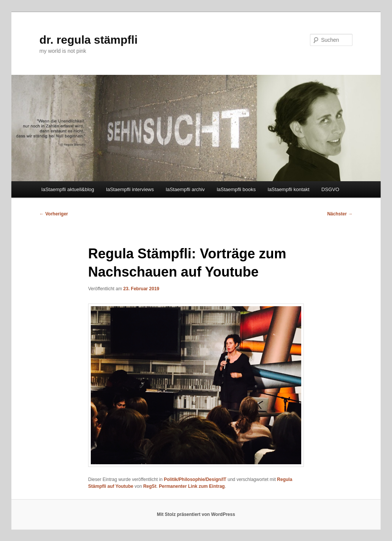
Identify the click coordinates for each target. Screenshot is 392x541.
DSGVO (330, 189)
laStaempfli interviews (130, 189)
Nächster (340, 214)
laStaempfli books (236, 189)
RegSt (150, 486)
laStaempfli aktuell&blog (68, 189)
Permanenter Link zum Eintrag (192, 486)
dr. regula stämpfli (89, 40)
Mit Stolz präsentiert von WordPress (196, 514)
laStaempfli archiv (186, 189)
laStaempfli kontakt (289, 189)
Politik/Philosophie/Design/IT (195, 479)
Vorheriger (54, 214)
